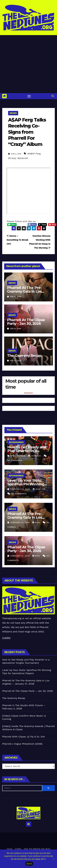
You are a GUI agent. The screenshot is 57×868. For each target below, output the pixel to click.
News (13, 113)
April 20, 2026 (18, 456)
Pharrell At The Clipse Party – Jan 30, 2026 (26, 322)
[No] (53, 859)
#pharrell (23, 158)
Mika (36, 523)
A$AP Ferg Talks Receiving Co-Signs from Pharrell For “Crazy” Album (27, 132)
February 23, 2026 (21, 489)
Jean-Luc (35, 456)
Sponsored (16, 442)
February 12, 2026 (20, 523)
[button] (53, 96)
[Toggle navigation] (29, 96)
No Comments (15, 460)
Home (10, 849)
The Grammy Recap (24, 356)
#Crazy (12, 158)
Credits (6, 638)
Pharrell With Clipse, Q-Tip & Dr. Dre (23, 737)
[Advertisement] (28, 64)
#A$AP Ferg (34, 154)
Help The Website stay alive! (37, 849)
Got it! (29, 864)
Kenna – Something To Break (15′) (17, 240)
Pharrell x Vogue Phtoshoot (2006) (22, 744)
